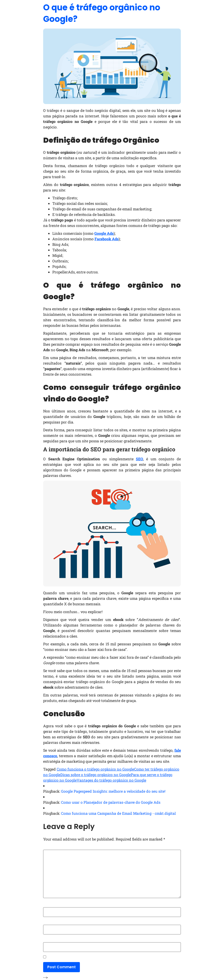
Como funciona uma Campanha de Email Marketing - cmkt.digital (118, 813)
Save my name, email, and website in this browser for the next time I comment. (111, 957)
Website (50, 940)
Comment (53, 847)
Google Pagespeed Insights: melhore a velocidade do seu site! (113, 791)
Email (49, 922)
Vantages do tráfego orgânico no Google (111, 780)
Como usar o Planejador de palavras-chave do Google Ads (111, 802)
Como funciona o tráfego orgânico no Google (95, 769)
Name (49, 905)
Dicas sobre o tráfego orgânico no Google (96, 775)
